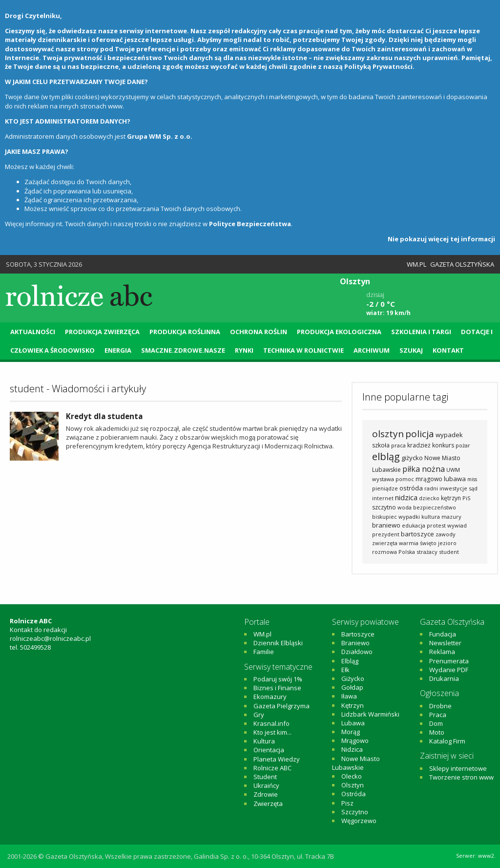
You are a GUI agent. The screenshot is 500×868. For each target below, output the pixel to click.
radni (431, 488)
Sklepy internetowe (458, 768)
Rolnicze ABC (272, 768)
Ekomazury (270, 697)
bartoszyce (417, 534)
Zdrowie (266, 794)
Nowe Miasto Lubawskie (356, 763)
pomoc (405, 479)
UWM (453, 470)
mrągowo (429, 479)
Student (265, 777)
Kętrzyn (353, 705)
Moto (437, 732)
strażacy (427, 552)
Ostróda (354, 794)
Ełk (345, 670)
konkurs (443, 445)
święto (428, 543)
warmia (409, 543)
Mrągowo (355, 741)
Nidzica (352, 749)
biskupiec (385, 517)
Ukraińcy (266, 785)
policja (420, 434)
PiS (466, 498)
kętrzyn (451, 498)
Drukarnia (444, 678)
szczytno (384, 507)
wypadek (449, 435)
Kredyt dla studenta (104, 416)
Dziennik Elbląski (278, 643)
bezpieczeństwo (435, 507)
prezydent (386, 534)
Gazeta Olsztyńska (462, 264)
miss (472, 479)
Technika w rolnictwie (303, 350)
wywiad (457, 525)
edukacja (414, 525)
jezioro (447, 543)
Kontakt (448, 350)
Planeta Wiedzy (277, 759)
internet (383, 498)
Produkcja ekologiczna (339, 332)
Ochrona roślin (259, 332)
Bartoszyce (358, 634)
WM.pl (417, 264)
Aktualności (33, 332)
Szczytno (355, 812)
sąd (473, 488)
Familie (264, 652)
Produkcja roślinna (185, 332)
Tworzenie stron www (461, 777)
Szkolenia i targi (421, 332)
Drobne (440, 706)
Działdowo (357, 652)
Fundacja (443, 634)
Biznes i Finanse (277, 688)
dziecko (429, 498)
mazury (451, 517)
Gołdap (352, 687)
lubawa (455, 479)
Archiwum (372, 350)
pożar (463, 445)
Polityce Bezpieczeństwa (250, 224)
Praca (438, 715)
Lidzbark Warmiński (370, 714)
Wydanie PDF (449, 670)
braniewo (386, 525)
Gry (259, 715)
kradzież (419, 445)
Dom (436, 723)
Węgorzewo (359, 821)
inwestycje (453, 488)
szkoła (381, 445)
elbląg (386, 456)
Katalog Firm (447, 741)
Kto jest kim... (272, 732)
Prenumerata (449, 661)
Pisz (347, 803)
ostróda (411, 488)
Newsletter (445, 643)
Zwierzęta (268, 804)
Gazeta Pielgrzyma (281, 706)
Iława (349, 696)
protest (436, 525)
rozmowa (385, 552)
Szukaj (411, 350)
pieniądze (385, 488)
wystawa (383, 479)
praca (398, 445)
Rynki (244, 350)
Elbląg (350, 661)
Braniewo (355, 643)
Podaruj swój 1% (278, 679)
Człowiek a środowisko (52, 350)
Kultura (264, 741)
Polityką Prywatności (378, 66)
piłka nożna (424, 469)
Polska (407, 552)
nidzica (406, 497)
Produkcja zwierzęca (102, 332)
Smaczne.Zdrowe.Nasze (183, 350)
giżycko (412, 458)
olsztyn (388, 434)
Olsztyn (353, 785)
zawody (446, 534)
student (449, 552)
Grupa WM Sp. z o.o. (160, 136)
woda (405, 507)
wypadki (409, 517)
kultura (431, 517)
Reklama (442, 652)
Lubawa (353, 723)
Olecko (352, 776)
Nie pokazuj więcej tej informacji (441, 239)
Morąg (351, 732)
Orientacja (269, 750)
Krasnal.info (271, 723)
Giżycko (353, 678)
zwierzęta (385, 543)
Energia (118, 350)
